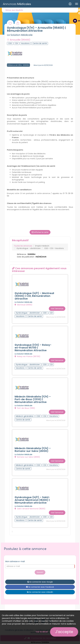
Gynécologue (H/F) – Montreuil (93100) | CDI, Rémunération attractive (34, 296)
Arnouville (19, 40)
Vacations (59, 248)
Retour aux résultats (14, 10)
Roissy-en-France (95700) (27, 356)
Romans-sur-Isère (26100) (27, 457)
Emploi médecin (42, 246)
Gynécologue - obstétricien (29, 248)
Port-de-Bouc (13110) (25, 408)
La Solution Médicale (20, 35)
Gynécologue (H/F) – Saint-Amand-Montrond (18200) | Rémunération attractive (32, 500)
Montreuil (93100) (23, 305)
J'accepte (64, 632)
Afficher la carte (40, 232)
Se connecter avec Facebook (40, 587)
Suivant (40, 572)
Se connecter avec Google (40, 582)
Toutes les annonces (23, 246)
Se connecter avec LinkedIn (40, 592)
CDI (52, 248)
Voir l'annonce (57, 309)
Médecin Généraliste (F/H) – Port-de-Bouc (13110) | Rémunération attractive (33, 399)
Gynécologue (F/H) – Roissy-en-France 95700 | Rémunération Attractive (33, 348)
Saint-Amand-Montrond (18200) (30, 509)
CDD (46, 248)
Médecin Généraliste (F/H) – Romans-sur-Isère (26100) (33, 450)
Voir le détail (42, 632)
